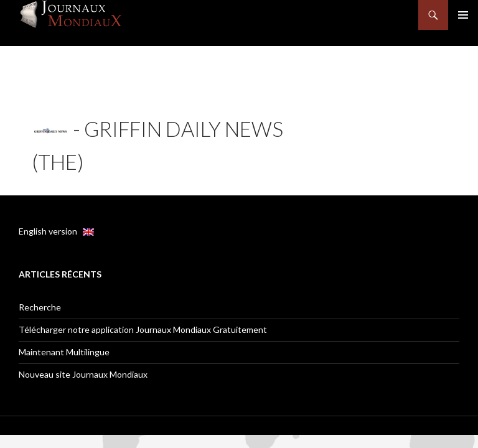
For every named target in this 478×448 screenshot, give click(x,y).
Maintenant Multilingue (64, 352)
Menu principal (463, 15)
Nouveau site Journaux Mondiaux (83, 374)
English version (56, 231)
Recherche (40, 307)
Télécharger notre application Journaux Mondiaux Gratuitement (143, 329)
